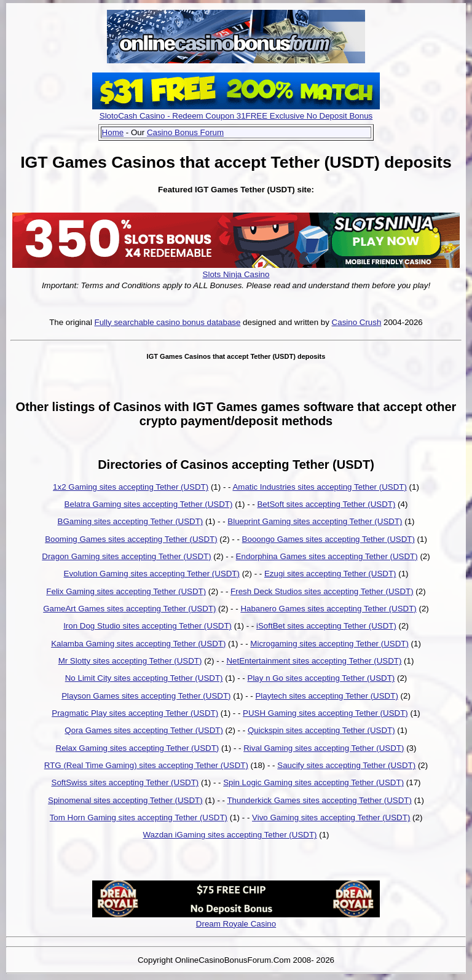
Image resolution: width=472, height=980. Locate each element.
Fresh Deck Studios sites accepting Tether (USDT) (322, 591)
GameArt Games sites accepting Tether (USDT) (129, 609)
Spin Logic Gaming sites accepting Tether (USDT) (313, 782)
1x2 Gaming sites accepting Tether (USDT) (131, 487)
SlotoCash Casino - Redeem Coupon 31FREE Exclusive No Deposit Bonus (236, 116)
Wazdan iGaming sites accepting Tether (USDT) (230, 835)
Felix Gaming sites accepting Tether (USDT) (126, 591)
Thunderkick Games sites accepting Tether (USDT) (319, 800)
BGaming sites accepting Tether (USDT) (131, 521)
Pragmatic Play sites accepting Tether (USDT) (135, 713)
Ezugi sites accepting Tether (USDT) (330, 574)
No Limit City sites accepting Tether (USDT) (144, 678)
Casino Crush (357, 322)
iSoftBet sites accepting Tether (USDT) (326, 626)
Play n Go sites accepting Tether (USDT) (321, 678)
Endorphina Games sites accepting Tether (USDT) (327, 556)
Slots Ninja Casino (236, 274)
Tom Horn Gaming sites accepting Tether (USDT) (139, 817)
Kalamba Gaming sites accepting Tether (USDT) (138, 644)
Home (113, 132)
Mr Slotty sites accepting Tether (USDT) (130, 661)
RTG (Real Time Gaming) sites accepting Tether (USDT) (146, 765)
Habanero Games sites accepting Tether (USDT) (328, 609)
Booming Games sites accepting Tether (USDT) (131, 539)
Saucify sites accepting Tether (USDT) (346, 765)
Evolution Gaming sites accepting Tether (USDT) (152, 574)
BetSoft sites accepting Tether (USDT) (326, 504)
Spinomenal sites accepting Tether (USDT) (125, 800)
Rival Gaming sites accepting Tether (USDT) (324, 748)
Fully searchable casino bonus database (168, 322)
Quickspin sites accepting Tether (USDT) (321, 730)
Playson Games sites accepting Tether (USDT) (146, 696)
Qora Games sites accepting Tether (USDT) (144, 730)
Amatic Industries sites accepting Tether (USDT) (319, 487)
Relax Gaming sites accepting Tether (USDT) (138, 748)
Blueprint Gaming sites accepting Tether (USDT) (315, 521)
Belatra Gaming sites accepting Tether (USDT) (149, 504)
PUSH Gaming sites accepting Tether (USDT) (325, 713)
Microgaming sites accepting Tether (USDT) (329, 644)
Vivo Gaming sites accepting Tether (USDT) (331, 817)
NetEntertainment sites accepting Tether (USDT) (314, 661)
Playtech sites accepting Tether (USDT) (326, 696)
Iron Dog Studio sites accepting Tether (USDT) (147, 626)
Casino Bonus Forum (185, 132)
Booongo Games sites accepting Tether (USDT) (328, 539)
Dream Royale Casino (236, 924)
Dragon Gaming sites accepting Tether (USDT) (126, 556)
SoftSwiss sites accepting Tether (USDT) (125, 782)
